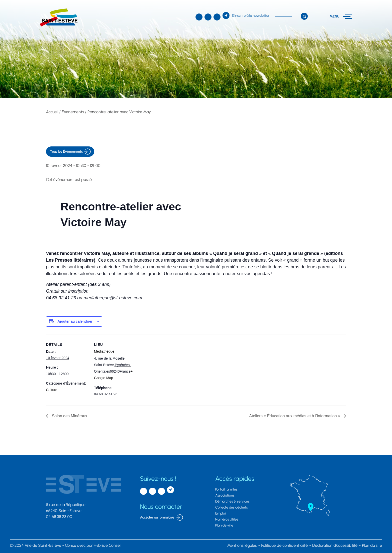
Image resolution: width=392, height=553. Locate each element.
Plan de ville (224, 525)
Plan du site (372, 545)
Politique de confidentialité (284, 545)
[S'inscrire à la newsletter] (246, 15)
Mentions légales (242, 545)
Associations (225, 495)
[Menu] (341, 16)
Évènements (73, 112)
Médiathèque (104, 351)
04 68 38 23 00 (59, 517)
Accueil (52, 112)
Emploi (220, 513)
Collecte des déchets (231, 507)
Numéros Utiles (227, 519)
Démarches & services (232, 501)
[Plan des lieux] (168, 369)
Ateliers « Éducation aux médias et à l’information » (295, 416)
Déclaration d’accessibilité (335, 545)
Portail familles (226, 489)
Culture (52, 390)
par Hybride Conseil (93, 545)
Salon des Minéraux (69, 416)
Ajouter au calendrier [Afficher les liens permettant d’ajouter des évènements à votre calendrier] (75, 321)
